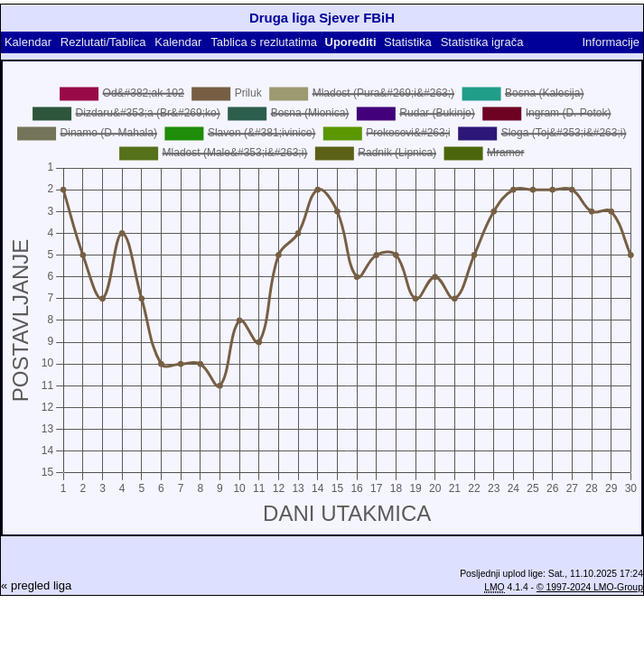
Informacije (611, 42)
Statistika (408, 42)
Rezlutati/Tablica (103, 42)
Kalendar (28, 42)
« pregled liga (36, 585)
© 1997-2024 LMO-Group (590, 587)
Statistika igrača (482, 42)
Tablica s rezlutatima (264, 42)
